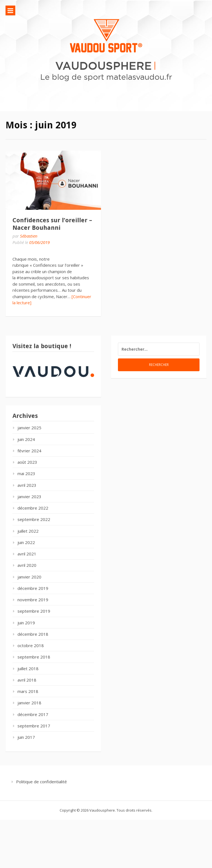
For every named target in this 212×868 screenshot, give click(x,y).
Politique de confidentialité (41, 782)
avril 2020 (27, 565)
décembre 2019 (33, 588)
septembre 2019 (34, 611)
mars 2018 (28, 691)
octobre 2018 (31, 645)
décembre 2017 (33, 714)
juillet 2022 (28, 531)
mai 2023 (26, 473)
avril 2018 (27, 680)
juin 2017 (26, 737)
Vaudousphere (104, 65)
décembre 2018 (33, 634)
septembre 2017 (34, 726)
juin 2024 (26, 439)
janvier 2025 (29, 428)
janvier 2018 (29, 703)
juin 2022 (26, 542)
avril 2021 (27, 554)
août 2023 (27, 462)
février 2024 (29, 451)
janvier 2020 (29, 577)
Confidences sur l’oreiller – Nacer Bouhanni (52, 224)
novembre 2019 (33, 600)
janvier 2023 (29, 497)
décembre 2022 (33, 508)
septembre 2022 (34, 519)
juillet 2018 (28, 669)
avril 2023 (27, 485)
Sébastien (29, 236)
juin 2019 (26, 623)
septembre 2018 (34, 657)
